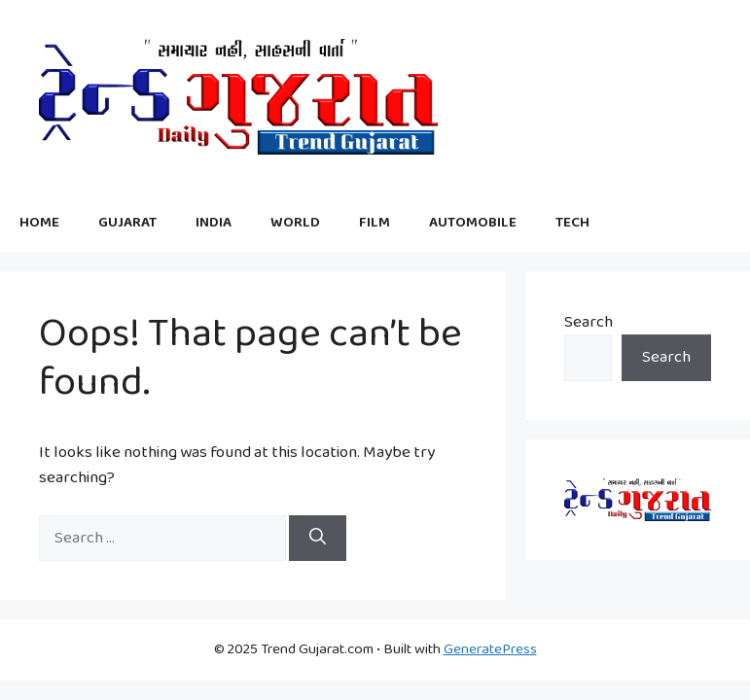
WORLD (295, 223)
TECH (572, 223)
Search (589, 322)
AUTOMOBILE (473, 223)
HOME (39, 223)
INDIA (214, 223)
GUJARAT (127, 223)
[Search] (318, 539)
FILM (375, 223)
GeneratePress (490, 649)
